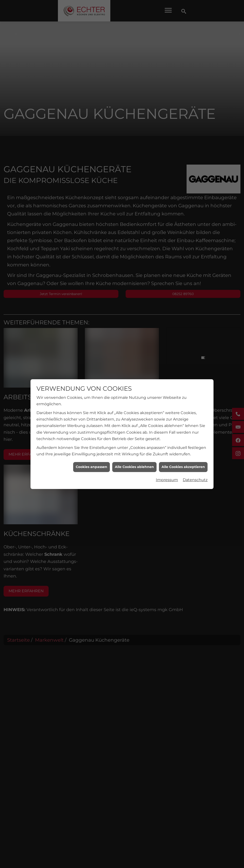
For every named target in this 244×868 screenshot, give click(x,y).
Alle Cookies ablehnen (134, 457)
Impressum (167, 470)
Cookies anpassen (91, 457)
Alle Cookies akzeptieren (183, 457)
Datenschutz (195, 470)
